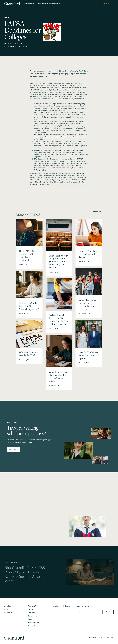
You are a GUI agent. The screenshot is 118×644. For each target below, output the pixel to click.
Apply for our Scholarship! (61, 606)
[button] (30, 4)
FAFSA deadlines (60, 99)
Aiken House (110, 638)
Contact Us (8, 613)
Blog (39, 4)
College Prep (33, 626)
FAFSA (7, 17)
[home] (12, 4)
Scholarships (33, 616)
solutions (74, 182)
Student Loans (33, 623)
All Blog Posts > (97, 212)
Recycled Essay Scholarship (51, 4)
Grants (31, 619)
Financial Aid (33, 606)
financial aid (79, 173)
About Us (8, 606)
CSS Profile (32, 613)
